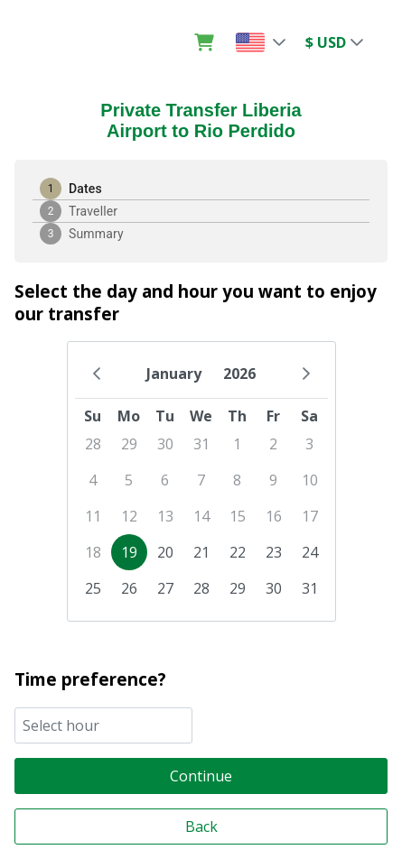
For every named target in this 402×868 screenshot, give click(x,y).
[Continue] (201, 775)
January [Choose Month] (174, 374)
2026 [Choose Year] (239, 374)
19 (129, 552)
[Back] (201, 826)
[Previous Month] (97, 374)
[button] (280, 42)
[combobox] (103, 725)
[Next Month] (306, 374)
